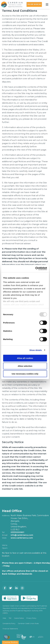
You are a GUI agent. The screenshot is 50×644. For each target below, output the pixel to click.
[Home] (11, 4)
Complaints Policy (9, 623)
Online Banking (34, 4)
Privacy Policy (31, 618)
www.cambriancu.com (22, 538)
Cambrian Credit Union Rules (28, 623)
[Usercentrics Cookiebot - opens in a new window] (36, 268)
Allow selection (25, 366)
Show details (36, 350)
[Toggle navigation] (47, 4)
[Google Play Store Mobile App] (29, 598)
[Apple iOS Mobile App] (10, 598)
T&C (10, 618)
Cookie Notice (19, 618)
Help (4, 618)
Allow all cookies (25, 358)
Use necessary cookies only (25, 374)
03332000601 (17, 532)
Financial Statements (10, 629)
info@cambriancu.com (22, 535)
